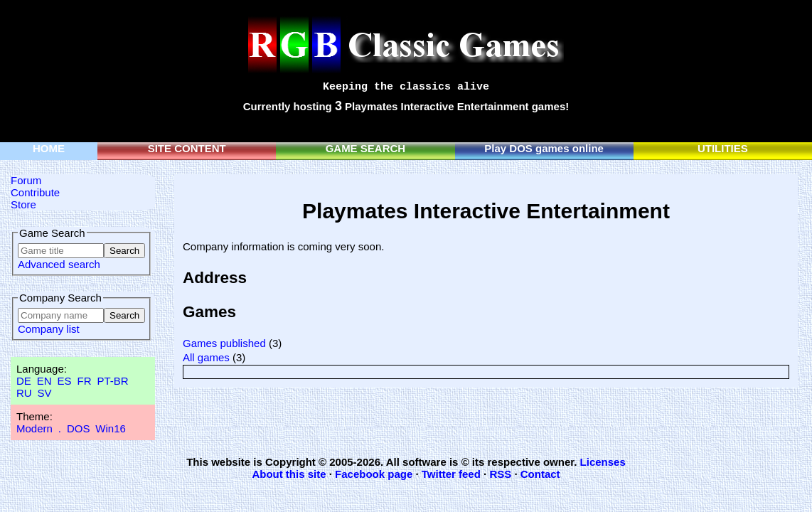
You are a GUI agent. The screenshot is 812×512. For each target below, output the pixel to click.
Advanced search (59, 264)
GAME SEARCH (366, 148)
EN (44, 381)
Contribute (35, 192)
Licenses (603, 462)
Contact (540, 474)
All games (206, 357)
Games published (224, 343)
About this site (289, 474)
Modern (34, 428)
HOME (49, 148)
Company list (49, 329)
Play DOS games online (544, 148)
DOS (79, 428)
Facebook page (374, 474)
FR (84, 381)
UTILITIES (723, 148)
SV (45, 393)
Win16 (111, 428)
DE (24, 381)
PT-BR (112, 381)
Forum (26, 180)
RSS (500, 474)
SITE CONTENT (187, 148)
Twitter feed (451, 474)
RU (24, 393)
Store (23, 204)
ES (65, 381)
